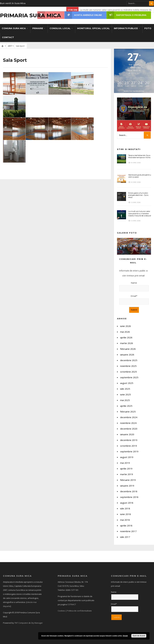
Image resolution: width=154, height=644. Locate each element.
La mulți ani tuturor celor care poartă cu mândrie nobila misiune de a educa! (140, 213)
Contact (8, 37)
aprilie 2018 (126, 526)
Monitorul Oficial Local (93, 28)
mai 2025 (125, 400)
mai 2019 (125, 463)
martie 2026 (127, 343)
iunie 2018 (126, 514)
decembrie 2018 (129, 491)
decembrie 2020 (129, 429)
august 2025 (127, 383)
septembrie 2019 (129, 451)
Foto (148, 28)
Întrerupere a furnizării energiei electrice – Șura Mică (138, 195)
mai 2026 (125, 332)
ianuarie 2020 (127, 434)
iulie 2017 (125, 537)
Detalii (125, 636)
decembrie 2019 (129, 440)
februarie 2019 (128, 480)
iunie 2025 (126, 394)
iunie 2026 (126, 326)
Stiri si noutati (129, 149)
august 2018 (127, 503)
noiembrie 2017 (128, 531)
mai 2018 (125, 520)
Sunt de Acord (139, 636)
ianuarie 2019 (127, 486)
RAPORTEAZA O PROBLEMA (127, 15)
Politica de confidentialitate (79, 611)
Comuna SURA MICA (14, 28)
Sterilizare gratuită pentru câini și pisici (140, 176)
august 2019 (127, 457)
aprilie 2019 (126, 469)
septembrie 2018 (129, 497)
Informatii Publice (126, 28)
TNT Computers (21, 623)
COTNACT (72, 604)
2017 (10, 46)
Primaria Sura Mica (30, 15)
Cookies (61, 611)
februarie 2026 (128, 349)
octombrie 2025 (129, 372)
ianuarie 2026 (127, 355)
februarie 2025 (128, 412)
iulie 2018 (125, 508)
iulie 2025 (125, 389)
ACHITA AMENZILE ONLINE (83, 15)
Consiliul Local (60, 28)
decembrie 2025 (129, 360)
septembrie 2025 (129, 377)
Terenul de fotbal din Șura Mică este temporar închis (139, 156)
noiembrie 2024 (128, 423)
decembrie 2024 (129, 417)
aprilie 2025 (126, 406)
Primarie (38, 28)
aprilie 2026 (126, 337)
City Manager (37, 623)
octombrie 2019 (129, 446)
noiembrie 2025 (128, 366)
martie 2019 (127, 474)
